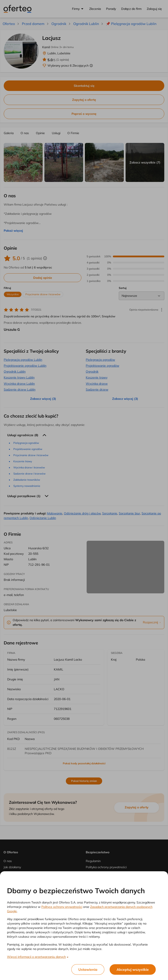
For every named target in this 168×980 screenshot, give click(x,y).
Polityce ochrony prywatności (62, 907)
